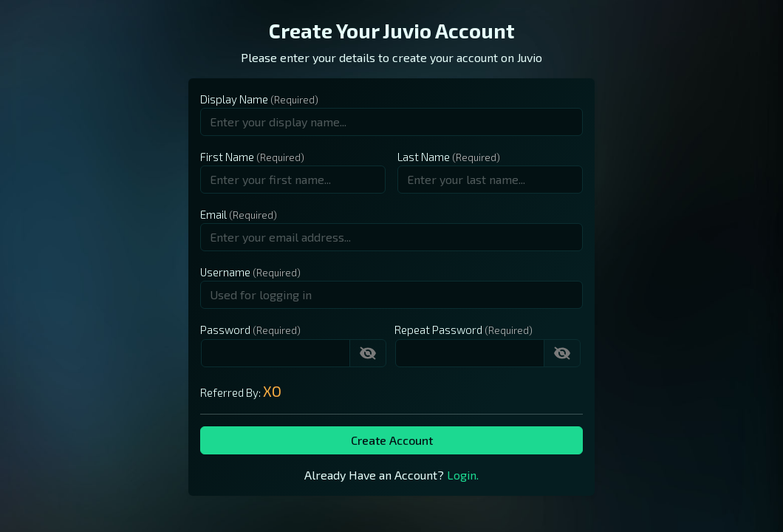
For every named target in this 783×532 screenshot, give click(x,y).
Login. (463, 475)
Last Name (424, 157)
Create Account (392, 440)
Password (225, 330)
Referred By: (241, 391)
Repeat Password (438, 330)
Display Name (234, 99)
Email (213, 214)
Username (225, 272)
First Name (227, 157)
